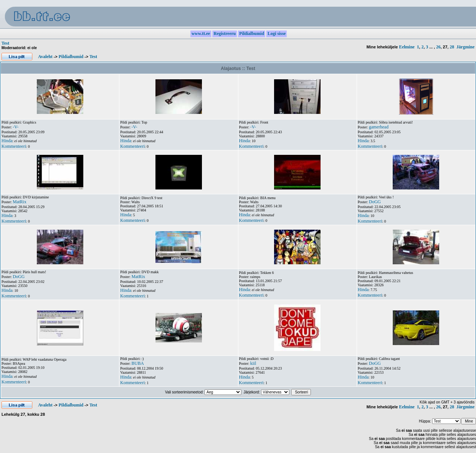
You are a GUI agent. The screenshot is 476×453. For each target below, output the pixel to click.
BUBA (138, 363)
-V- (16, 127)
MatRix (20, 202)
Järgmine (465, 47)
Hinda (7, 141)
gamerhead (379, 127)
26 (438, 47)
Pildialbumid (71, 57)
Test (5, 43)
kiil (253, 363)
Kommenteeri (14, 146)
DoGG (375, 202)
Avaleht (45, 57)
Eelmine (407, 47)
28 (452, 47)
